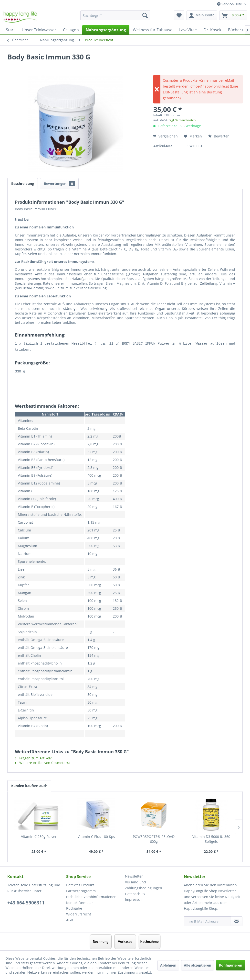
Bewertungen (59, 184)
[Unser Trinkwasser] (39, 30)
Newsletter (134, 875)
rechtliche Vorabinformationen (91, 896)
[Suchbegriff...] (115, 15)
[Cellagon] (71, 30)
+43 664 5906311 (26, 902)
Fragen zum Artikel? (33, 757)
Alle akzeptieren (198, 965)
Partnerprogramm (81, 890)
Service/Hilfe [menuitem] (230, 4)
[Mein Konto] (202, 15)
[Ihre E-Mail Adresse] (207, 921)
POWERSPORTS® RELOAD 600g (154, 838)
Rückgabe (74, 907)
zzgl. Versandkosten (182, 120)
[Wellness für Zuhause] (153, 30)
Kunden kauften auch (29, 785)
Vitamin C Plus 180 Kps (96, 836)
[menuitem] (115, 18)
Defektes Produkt (80, 884)
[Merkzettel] (179, 15)
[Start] (10, 30)
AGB (70, 919)
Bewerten (219, 136)
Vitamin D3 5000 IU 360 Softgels (211, 838)
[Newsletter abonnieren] (237, 921)
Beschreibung (23, 184)
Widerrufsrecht (79, 913)
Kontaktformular (80, 902)
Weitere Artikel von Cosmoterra (43, 762)
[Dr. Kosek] (212, 30)
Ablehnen (168, 965)
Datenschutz (135, 893)
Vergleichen (166, 136)
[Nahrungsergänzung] (106, 30)
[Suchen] (145, 15)
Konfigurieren (231, 965)
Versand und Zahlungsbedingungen (144, 884)
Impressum (134, 899)
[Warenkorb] (233, 15)
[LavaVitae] (188, 30)
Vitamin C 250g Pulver (39, 836)
